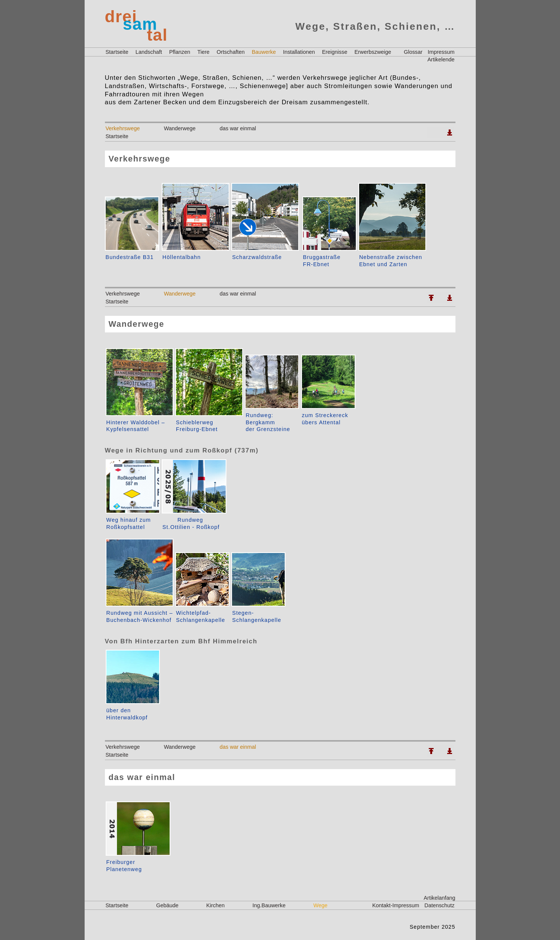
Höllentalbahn (182, 257)
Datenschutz (440, 905)
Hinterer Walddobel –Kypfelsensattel (136, 426)
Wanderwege (180, 128)
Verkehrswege (123, 128)
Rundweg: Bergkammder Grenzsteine (268, 422)
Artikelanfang (440, 898)
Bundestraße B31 (130, 257)
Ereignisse (335, 52)
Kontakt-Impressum (396, 905)
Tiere (203, 52)
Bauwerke (264, 52)
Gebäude (167, 905)
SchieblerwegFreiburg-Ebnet (197, 426)
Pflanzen (180, 52)
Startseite (117, 52)
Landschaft (149, 52)
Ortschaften (231, 52)
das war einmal (238, 128)
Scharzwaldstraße (257, 257)
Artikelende (441, 59)
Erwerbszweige (373, 52)
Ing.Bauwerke (269, 905)
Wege (320, 905)
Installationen (299, 52)
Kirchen (216, 905)
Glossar (413, 52)
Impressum (441, 52)
